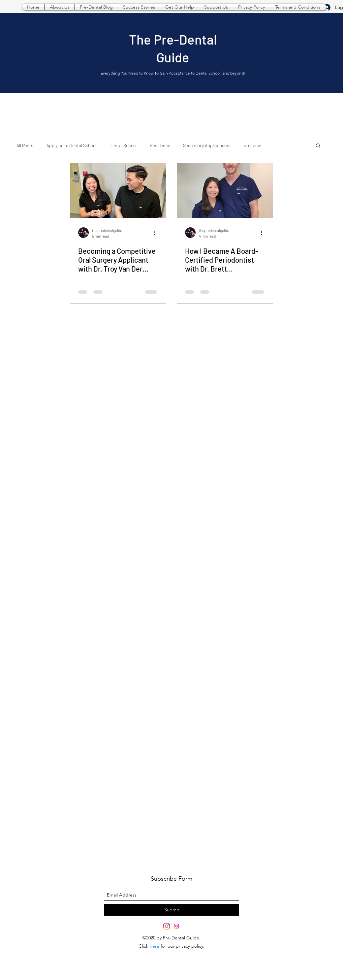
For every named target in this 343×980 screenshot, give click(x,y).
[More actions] (157, 233)
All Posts (25, 145)
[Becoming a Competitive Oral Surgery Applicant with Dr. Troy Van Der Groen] (118, 191)
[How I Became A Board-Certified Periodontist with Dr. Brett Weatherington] (225, 191)
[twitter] (167, 926)
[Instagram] (176, 926)
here (155, 946)
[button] (318, 146)
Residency (160, 145)
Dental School (123, 145)
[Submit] (171, 910)
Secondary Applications (206, 145)
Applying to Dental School (71, 145)
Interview (252, 145)
